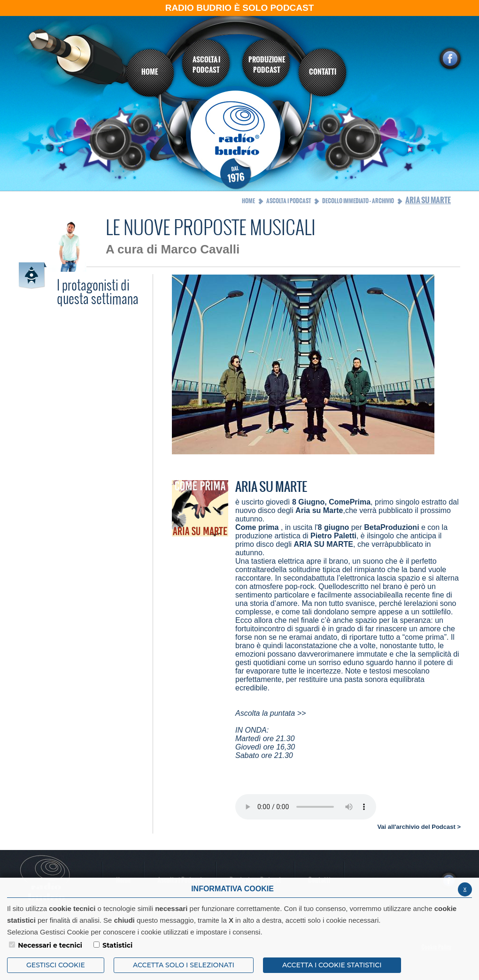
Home (248, 201)
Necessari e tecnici (50, 945)
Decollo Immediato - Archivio (358, 201)
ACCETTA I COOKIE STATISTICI (332, 965)
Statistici (117, 945)
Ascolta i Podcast (289, 201)
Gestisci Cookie (56, 965)
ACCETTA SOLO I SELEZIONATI (184, 965)
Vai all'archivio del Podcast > (419, 827)
